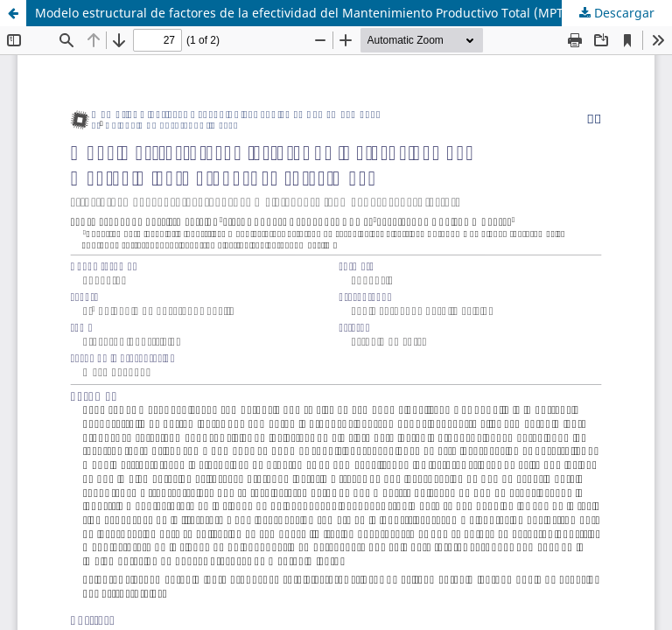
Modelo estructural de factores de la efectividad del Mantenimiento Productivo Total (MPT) (301, 13)
